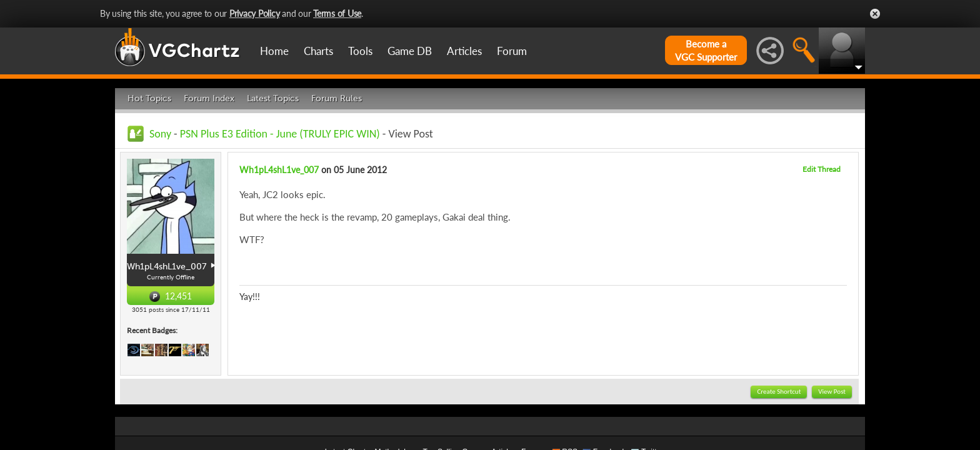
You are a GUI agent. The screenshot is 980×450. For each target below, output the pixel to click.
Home (274, 51)
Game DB (410, 51)
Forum (512, 51)
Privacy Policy (255, 13)
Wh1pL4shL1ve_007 (279, 170)
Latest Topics (273, 98)
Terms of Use (337, 13)
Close (875, 14)
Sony (160, 134)
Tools (360, 51)
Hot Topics (149, 98)
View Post (832, 392)
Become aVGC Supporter (706, 50)
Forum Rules (337, 98)
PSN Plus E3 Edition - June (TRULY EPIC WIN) (280, 134)
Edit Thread (822, 169)
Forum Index (209, 98)
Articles (464, 51)
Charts (318, 51)
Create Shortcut (779, 392)
